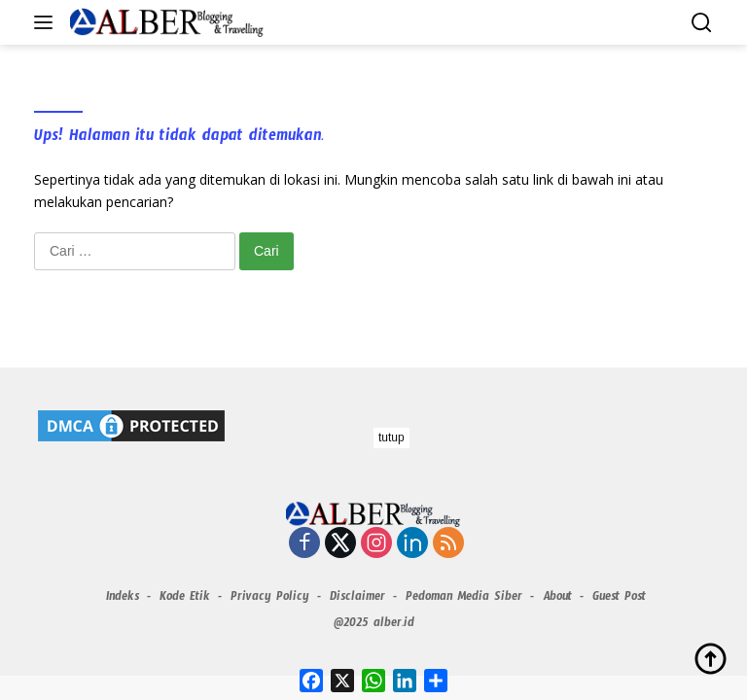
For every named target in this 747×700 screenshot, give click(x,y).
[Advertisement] (373, 564)
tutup (391, 437)
